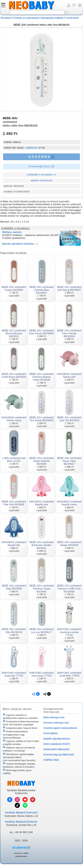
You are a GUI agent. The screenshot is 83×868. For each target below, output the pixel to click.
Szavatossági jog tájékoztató (59, 755)
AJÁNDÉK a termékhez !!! (42, 175)
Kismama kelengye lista (56, 723)
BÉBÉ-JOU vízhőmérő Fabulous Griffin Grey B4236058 (69, 589)
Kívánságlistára (41, 167)
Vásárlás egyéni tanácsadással (60, 728)
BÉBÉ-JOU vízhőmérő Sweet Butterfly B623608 (41, 461)
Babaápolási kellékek (52, 18)
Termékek (6, 18)
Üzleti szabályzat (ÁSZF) (57, 744)
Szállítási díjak (51, 760)
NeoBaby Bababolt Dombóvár (21, 822)
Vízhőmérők (72, 18)
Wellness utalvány (12, 232)
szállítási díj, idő (33, 148)
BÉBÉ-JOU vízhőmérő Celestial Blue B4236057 (41, 290)
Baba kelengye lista (54, 717)
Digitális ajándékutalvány (57, 739)
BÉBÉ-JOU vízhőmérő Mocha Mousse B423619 (14, 333)
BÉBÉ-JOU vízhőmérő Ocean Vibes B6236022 (69, 461)
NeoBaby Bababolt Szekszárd (21, 813)
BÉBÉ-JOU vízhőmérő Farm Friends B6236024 (69, 333)
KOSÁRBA (41, 157)
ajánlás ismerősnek (41, 180)
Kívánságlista (51, 733)
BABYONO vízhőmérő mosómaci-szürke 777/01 (69, 632)
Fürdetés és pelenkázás (26, 18)
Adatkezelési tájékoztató (56, 749)
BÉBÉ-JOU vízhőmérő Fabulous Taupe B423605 (41, 589)
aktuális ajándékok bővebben (18, 244)
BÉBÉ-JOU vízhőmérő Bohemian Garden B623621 (41, 545)
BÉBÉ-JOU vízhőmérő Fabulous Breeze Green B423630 (41, 377)
